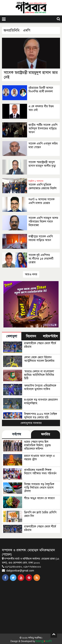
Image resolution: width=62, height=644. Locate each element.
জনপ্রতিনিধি (12, 30)
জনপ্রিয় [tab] (46, 434)
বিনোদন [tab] (31, 336)
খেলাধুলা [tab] (12, 336)
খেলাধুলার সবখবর (31, 423)
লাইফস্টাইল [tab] (50, 336)
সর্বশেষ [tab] (17, 434)
